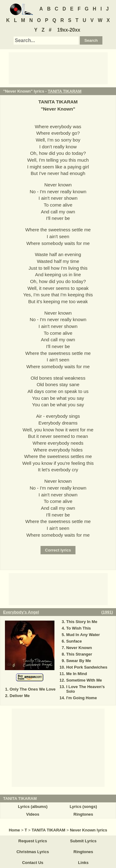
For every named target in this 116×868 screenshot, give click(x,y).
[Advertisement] (58, 68)
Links (83, 863)
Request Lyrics (33, 841)
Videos (32, 814)
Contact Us (33, 863)
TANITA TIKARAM (65, 91)
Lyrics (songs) (83, 807)
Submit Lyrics (83, 841)
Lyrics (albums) (33, 807)
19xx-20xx (69, 30)
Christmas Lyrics (33, 852)
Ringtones (84, 814)
